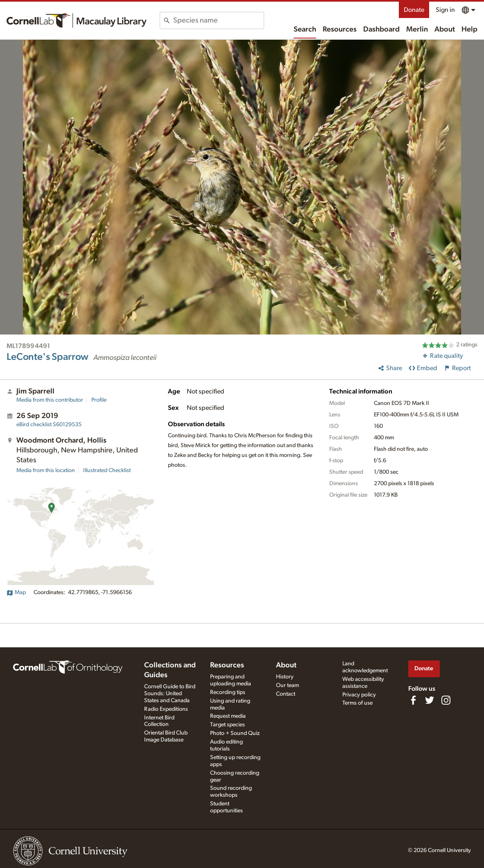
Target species (227, 725)
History (285, 677)
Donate (414, 10)
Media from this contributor (50, 400)
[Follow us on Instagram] (446, 700)
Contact (286, 694)
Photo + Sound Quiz (235, 733)
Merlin (417, 29)
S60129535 (49, 425)
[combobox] (218, 20)
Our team (287, 685)
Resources (340, 29)
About (445, 29)
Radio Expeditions (166, 709)
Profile (99, 400)
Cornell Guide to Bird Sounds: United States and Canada (170, 694)
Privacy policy (359, 695)
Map (16, 592)
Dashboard (381, 29)
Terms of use (357, 703)
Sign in (445, 10)
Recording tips (228, 692)
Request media (228, 716)
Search (305, 29)
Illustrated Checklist (107, 470)
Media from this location (46, 470)
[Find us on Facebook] (413, 700)
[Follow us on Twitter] (430, 700)
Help (469, 29)
